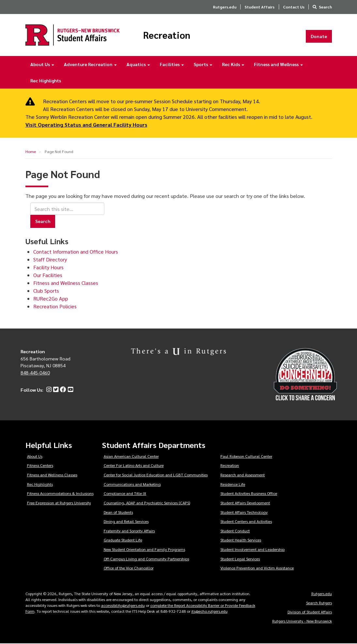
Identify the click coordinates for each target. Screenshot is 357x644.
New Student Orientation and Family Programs (144, 550)
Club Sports (46, 291)
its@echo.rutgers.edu (209, 611)
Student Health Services (241, 540)
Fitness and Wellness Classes (66, 283)
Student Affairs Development (245, 503)
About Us (42, 64)
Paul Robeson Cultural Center (246, 456)
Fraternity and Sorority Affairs (129, 531)
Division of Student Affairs (310, 612)
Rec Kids (233, 64)
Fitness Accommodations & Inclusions (60, 494)
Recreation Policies (55, 307)
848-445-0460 (35, 373)
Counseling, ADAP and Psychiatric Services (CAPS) (147, 503)
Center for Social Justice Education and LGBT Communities (156, 475)
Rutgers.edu (225, 7)
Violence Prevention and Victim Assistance (257, 568)
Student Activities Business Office (249, 494)
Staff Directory (50, 260)
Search (325, 7)
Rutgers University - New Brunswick (302, 621)
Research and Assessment (243, 475)
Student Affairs (260, 7)
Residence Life (233, 484)
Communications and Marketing (132, 484)
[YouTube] (70, 390)
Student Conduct (235, 531)
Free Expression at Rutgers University (59, 503)
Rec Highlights (46, 81)
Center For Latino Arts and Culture (134, 466)
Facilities (172, 64)
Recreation (168, 35)
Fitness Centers (40, 466)
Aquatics (138, 64)
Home (31, 152)
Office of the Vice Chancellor (129, 568)
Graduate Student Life (123, 540)
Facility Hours (48, 267)
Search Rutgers (319, 603)
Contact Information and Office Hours (76, 252)
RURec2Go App (51, 299)
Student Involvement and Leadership (253, 550)
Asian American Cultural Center (131, 456)
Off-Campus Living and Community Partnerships (146, 559)
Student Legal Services (240, 559)
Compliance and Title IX (125, 494)
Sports (203, 64)
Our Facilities (48, 275)
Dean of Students (118, 512)
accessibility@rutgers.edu (123, 606)
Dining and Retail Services (126, 522)
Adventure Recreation (90, 64)
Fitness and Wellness (278, 64)
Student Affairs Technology (244, 512)
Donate (319, 36)
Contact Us (294, 7)
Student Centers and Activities (246, 522)
